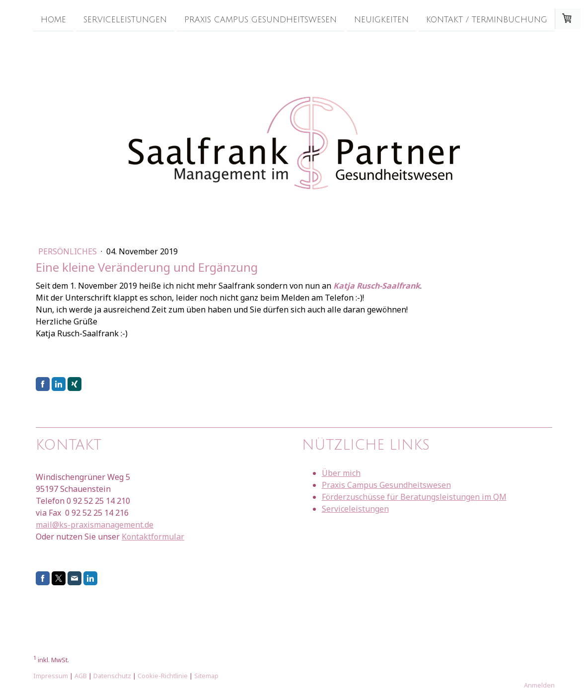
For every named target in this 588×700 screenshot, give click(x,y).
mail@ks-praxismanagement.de (95, 525)
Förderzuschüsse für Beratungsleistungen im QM (414, 497)
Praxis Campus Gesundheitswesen (260, 19)
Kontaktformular (153, 537)
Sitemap (206, 676)
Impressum (51, 676)
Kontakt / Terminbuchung (487, 19)
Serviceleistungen (125, 19)
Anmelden (539, 685)
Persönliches (69, 251)
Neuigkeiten (381, 19)
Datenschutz (112, 676)
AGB (81, 676)
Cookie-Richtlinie (163, 676)
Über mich (341, 473)
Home (53, 19)
